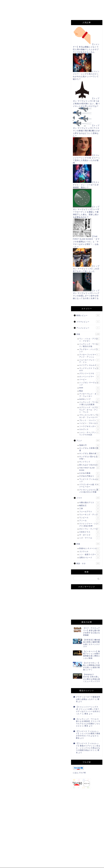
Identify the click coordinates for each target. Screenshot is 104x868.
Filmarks (40, 8)
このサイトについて (30, 3)
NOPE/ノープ (89, 399)
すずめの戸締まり (89, 476)
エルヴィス (89, 429)
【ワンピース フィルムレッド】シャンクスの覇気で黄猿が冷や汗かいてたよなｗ (88, 734)
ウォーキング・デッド (89, 515)
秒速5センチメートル (89, 548)
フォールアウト (89, 512)
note (9, 13)
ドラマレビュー (88, 322)
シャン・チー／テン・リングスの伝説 (89, 433)
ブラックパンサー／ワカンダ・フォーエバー (89, 416)
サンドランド (89, 462)
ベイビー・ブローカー (89, 423)
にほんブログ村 (12, 575)
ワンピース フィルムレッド (89, 480)
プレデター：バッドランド (89, 350)
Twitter (23, 8)
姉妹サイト (25, 13)
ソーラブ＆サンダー (89, 426)
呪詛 (89, 391)
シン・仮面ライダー (89, 555)
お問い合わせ (54, 3)
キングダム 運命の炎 (89, 454)
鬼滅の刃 (89, 445)
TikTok (56, 8)
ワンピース (89, 518)
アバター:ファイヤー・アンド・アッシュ (89, 356)
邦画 (88, 544)
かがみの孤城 (89, 473)
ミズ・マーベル (89, 538)
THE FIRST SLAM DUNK (13, 24)
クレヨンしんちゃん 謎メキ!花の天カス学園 (89, 491)
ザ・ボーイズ (89, 535)
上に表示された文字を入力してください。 (20, 851)
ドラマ (88, 498)
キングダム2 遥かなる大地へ (89, 458)
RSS (9, 8)
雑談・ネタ (88, 563)
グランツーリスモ (89, 374)
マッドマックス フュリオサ (89, 369)
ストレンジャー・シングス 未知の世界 (89, 525)
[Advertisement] (35, 66)
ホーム (10, 3)
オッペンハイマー (89, 377)
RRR (89, 388)
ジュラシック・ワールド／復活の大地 (89, 345)
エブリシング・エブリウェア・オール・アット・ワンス (89, 410)
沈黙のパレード (89, 558)
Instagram (73, 8)
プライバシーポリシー (78, 3)
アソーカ (89, 521)
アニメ (88, 440)
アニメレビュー (88, 328)
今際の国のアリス (89, 503)
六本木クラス (89, 532)
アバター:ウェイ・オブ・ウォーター (89, 395)
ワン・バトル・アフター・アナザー (89, 340)
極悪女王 (89, 506)
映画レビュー (88, 315)
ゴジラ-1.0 (89, 552)
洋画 (88, 334)
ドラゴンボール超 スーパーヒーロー (89, 485)
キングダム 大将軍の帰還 (89, 449)
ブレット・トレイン (89, 420)
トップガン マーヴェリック (89, 384)
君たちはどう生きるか (89, 465)
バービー (89, 380)
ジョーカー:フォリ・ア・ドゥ (89, 361)
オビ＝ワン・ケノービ (89, 529)
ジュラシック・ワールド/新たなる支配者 (89, 403)
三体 (89, 509)
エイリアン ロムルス (89, 365)
